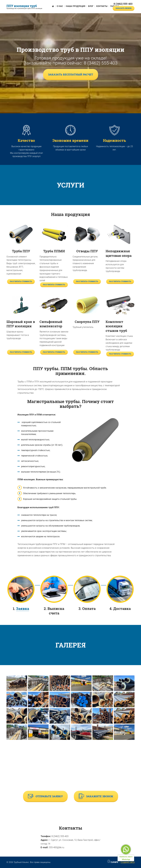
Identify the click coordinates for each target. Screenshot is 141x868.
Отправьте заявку (45, 796)
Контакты (102, 6)
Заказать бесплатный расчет (71, 74)
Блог (91, 6)
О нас (60, 6)
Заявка (23, 609)
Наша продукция (76, 6)
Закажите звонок (96, 796)
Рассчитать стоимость (21, 281)
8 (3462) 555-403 (123, 4)
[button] (17, 683)
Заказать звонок (124, 8)
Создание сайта (128, 862)
